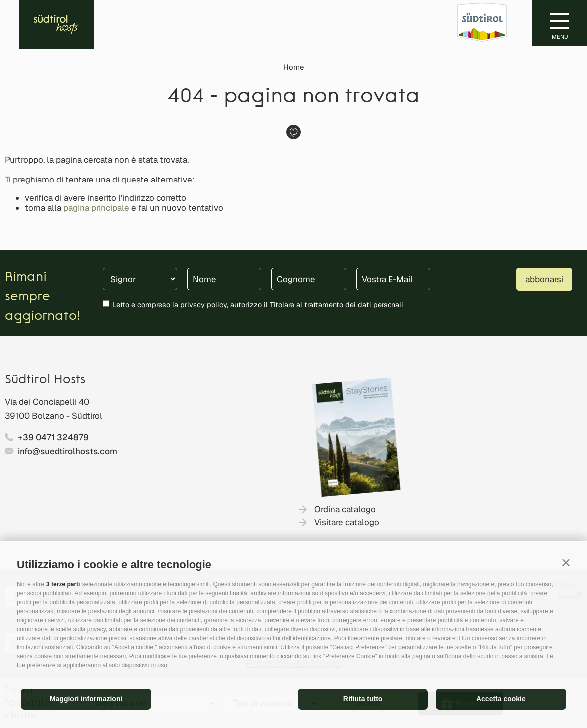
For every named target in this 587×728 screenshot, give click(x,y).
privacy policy (203, 304)
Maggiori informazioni (86, 699)
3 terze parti (63, 584)
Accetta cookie (501, 699)
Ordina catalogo (345, 509)
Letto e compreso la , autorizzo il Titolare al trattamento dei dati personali (258, 304)
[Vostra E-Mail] (393, 279)
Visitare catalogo (347, 522)
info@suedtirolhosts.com (68, 451)
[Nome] (224, 279)
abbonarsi (544, 279)
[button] (566, 563)
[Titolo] (140, 279)
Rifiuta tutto (363, 699)
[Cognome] (308, 279)
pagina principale (96, 208)
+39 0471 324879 (53, 437)
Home (293, 67)
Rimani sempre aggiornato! (43, 297)
